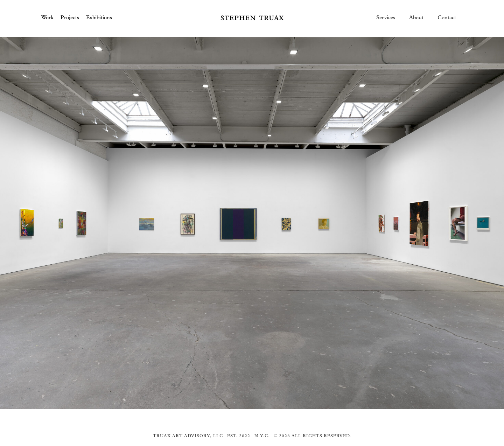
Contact (447, 18)
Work (47, 18)
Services (386, 18)
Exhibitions (99, 18)
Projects (70, 18)
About (416, 18)
